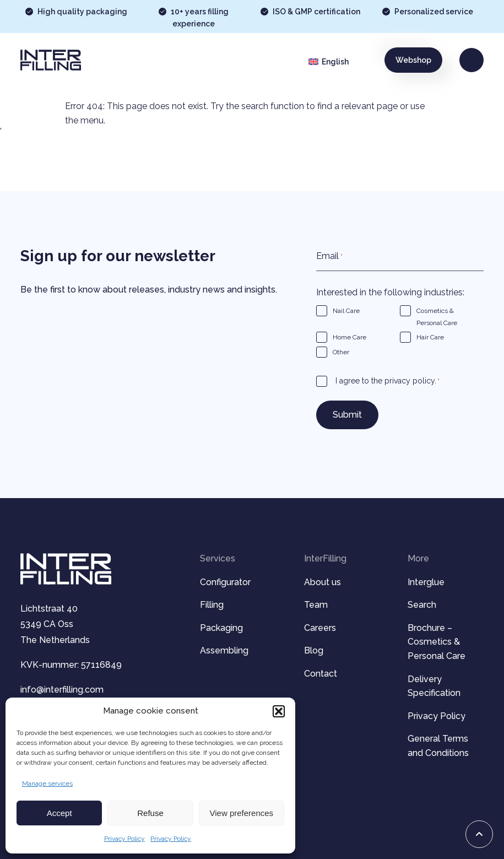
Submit (347, 415)
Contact (321, 674)
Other (341, 352)
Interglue (426, 582)
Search (422, 605)
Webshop (413, 60)
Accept (59, 813)
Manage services (47, 784)
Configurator (225, 582)
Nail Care (346, 311)
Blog (314, 650)
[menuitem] (338, 62)
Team (316, 605)
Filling (212, 605)
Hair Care (430, 337)
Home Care (349, 337)
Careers (320, 628)
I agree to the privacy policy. (388, 382)
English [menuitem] (335, 62)
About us (323, 582)
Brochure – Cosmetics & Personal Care (437, 642)
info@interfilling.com (62, 690)
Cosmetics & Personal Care (437, 317)
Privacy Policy (124, 839)
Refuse (150, 813)
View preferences (242, 813)
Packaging (221, 628)
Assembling (224, 650)
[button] (279, 711)
